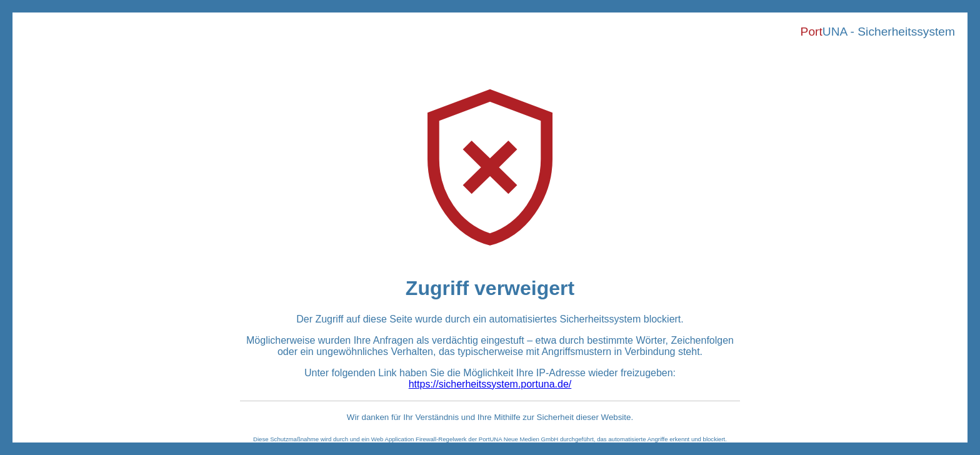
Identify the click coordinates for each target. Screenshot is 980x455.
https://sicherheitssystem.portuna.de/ (490, 384)
